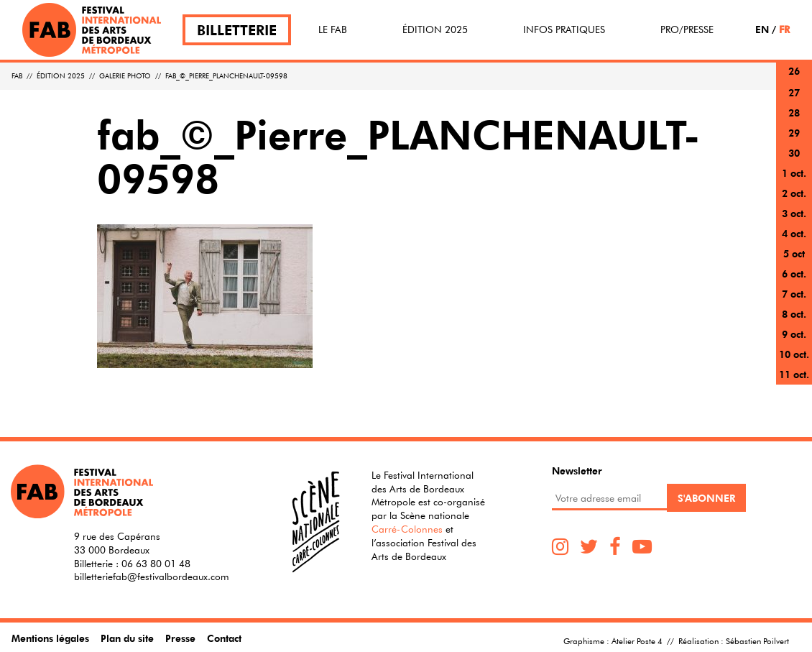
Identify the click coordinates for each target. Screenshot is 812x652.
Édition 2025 (435, 29)
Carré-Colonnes (407, 529)
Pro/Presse (687, 29)
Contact (224, 638)
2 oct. (794, 193)
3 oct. (794, 213)
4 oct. (794, 233)
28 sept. (794, 121)
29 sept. (794, 141)
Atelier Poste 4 (637, 640)
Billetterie (237, 30)
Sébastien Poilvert (757, 640)
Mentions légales (50, 638)
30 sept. (794, 161)
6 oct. (794, 274)
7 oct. (794, 294)
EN (762, 29)
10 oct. (794, 354)
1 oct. (794, 173)
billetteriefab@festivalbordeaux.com (152, 577)
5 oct (794, 253)
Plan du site (127, 638)
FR (784, 29)
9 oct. (794, 334)
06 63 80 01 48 (156, 564)
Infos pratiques (564, 29)
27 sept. (794, 101)
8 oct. (794, 314)
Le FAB (333, 29)
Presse (180, 638)
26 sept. (794, 79)
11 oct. (794, 374)
